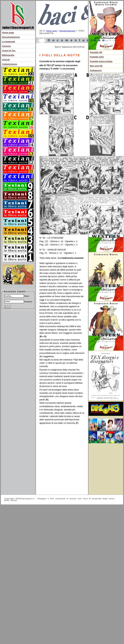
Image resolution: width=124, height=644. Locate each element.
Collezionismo (10, 64)
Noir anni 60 (96, 66)
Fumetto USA (97, 57)
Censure (6, 46)
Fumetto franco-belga (101, 61)
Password (18, 302)
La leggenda (9, 42)
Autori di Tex (9, 51)
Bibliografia (8, 55)
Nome (17, 296)
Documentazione (11, 37)
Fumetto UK (96, 52)
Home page (8, 33)
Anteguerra (96, 70)
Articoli (6, 60)
